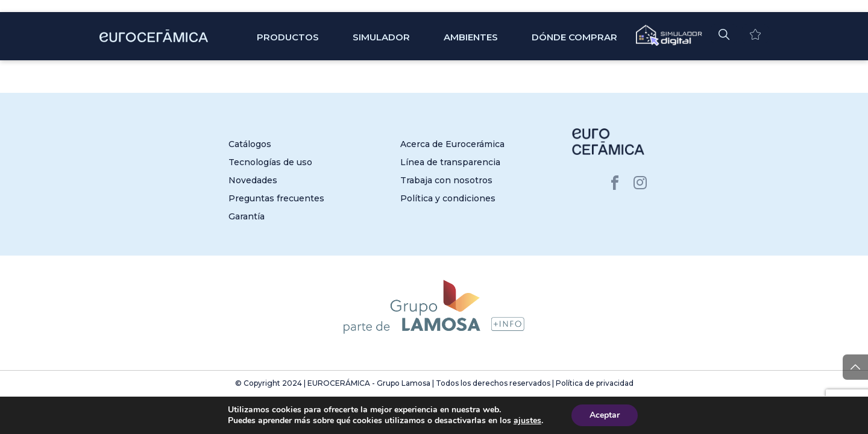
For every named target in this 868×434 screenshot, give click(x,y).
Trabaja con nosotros (446, 180)
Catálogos (250, 144)
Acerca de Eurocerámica (452, 144)
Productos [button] (288, 37)
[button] (724, 34)
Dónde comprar (574, 37)
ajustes (527, 421)
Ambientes (471, 37)
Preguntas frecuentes (276, 198)
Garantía (247, 216)
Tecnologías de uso (270, 162)
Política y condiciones (448, 198)
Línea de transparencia (450, 162)
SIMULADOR (381, 37)
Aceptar (605, 415)
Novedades (253, 180)
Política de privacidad (595, 383)
